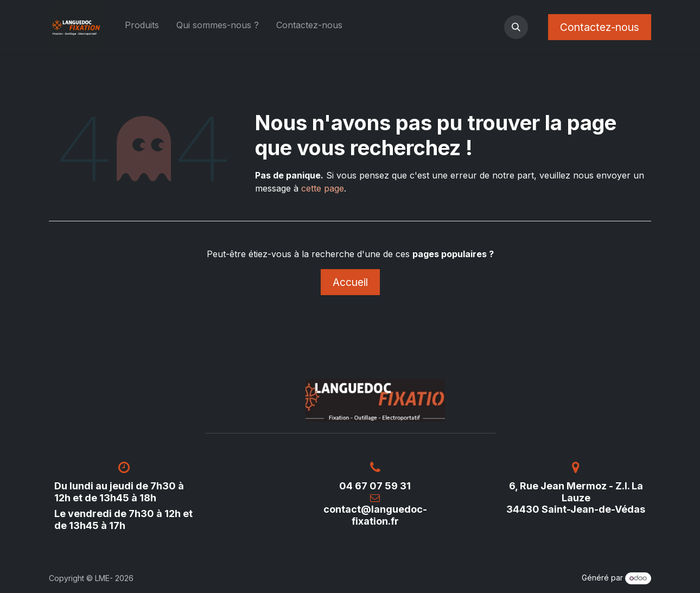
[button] (516, 27)
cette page (323, 188)
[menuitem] (142, 27)
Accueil (350, 282)
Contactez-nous (600, 27)
